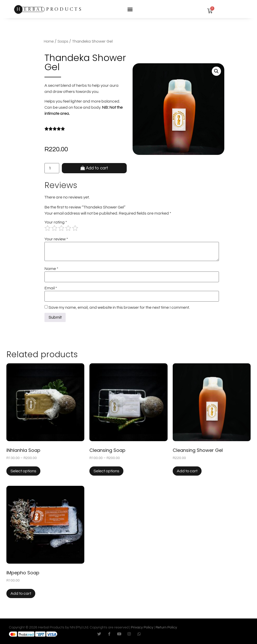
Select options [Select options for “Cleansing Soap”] (106, 471)
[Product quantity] (52, 168)
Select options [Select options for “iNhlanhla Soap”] (23, 471)
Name (51, 269)
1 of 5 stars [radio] (48, 228)
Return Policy (166, 627)
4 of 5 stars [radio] (68, 228)
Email (51, 288)
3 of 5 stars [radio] (61, 228)
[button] (130, 9)
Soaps (63, 41)
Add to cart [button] (187, 471)
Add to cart (97, 168)
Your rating (56, 222)
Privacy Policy (142, 627)
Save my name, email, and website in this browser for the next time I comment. (119, 307)
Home (49, 41)
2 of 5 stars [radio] (54, 228)
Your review (56, 239)
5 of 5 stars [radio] (75, 228)
